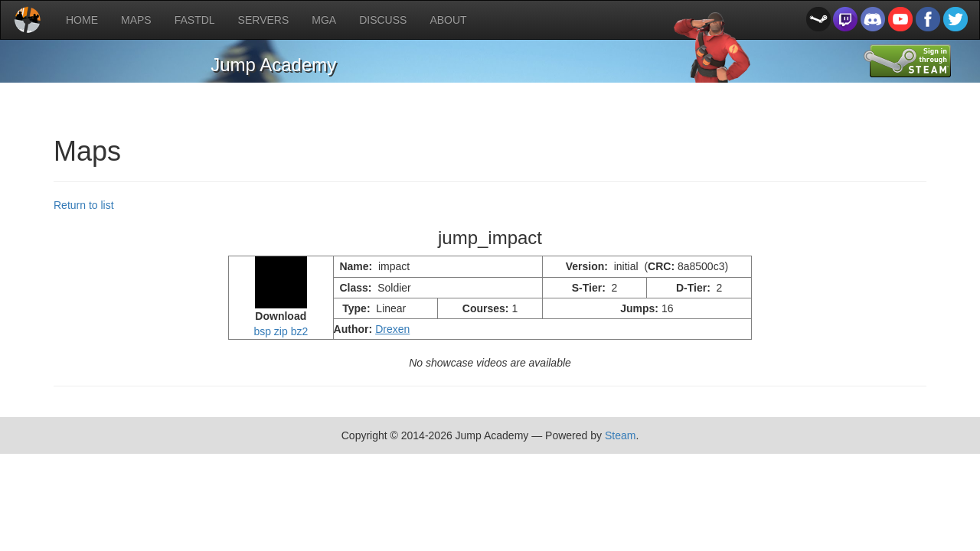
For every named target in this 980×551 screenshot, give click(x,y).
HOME (82, 20)
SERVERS (264, 20)
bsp (262, 331)
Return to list (84, 205)
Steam (620, 435)
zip (281, 331)
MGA (324, 20)
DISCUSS (383, 20)
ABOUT (448, 20)
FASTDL (195, 20)
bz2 (300, 331)
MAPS (136, 20)
